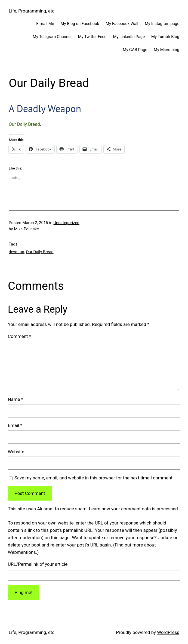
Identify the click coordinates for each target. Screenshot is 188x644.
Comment (19, 336)
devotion (16, 252)
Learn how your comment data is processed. (134, 509)
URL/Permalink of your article (38, 564)
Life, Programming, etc (32, 11)
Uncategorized (67, 223)
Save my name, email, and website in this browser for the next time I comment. (94, 478)
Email (15, 425)
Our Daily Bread (24, 124)
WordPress (168, 632)
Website (16, 452)
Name (16, 399)
